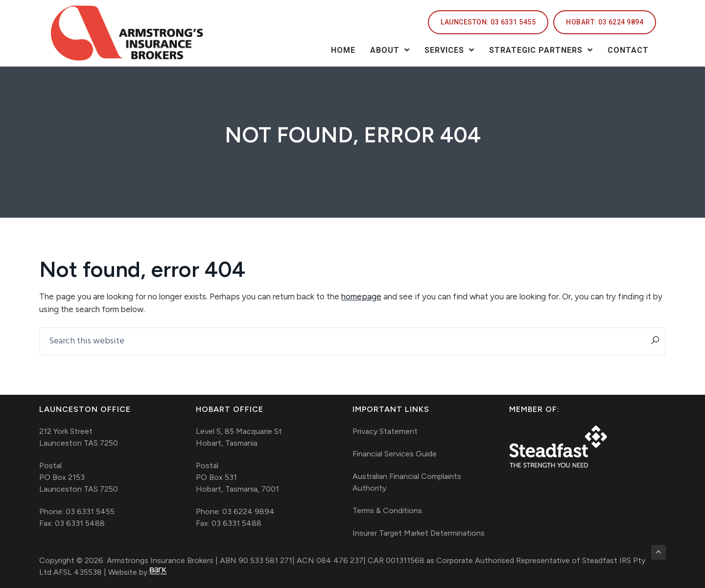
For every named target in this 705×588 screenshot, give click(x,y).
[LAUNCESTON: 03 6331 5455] (488, 22)
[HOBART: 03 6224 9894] (605, 22)
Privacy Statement (385, 431)
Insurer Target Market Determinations (419, 533)
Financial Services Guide (395, 454)
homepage (361, 296)
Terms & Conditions (387, 510)
